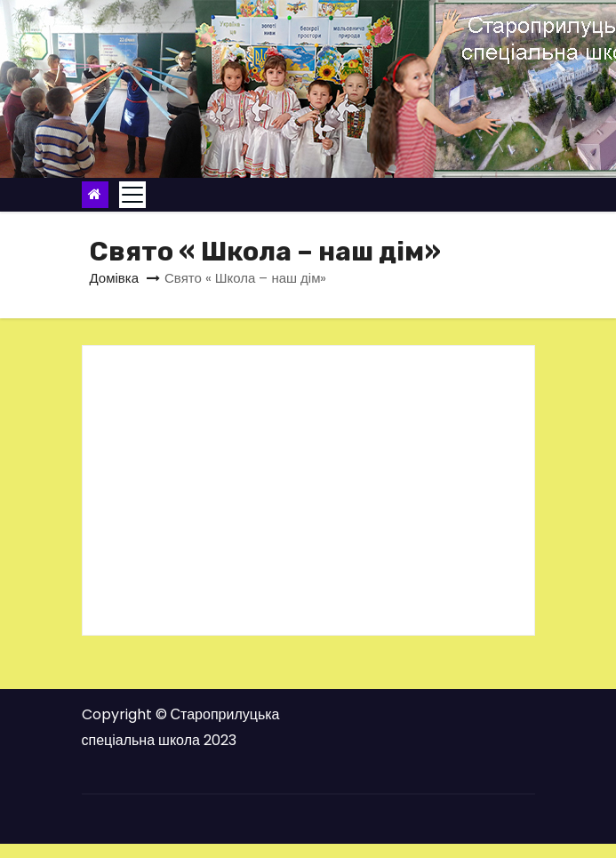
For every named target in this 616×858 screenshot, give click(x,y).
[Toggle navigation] (132, 195)
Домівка (115, 278)
